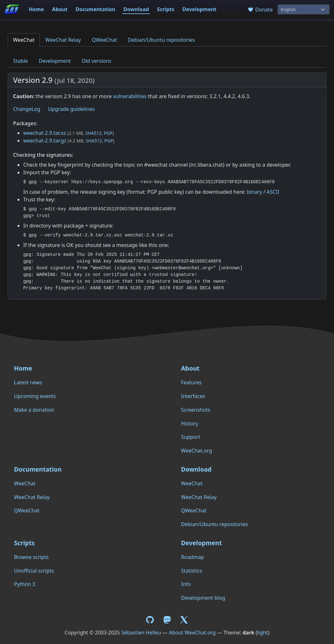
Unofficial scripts (34, 571)
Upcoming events (35, 396)
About (60, 9)
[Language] (304, 9)
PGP (108, 133)
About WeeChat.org (192, 633)
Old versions (96, 61)
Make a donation (34, 410)
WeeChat (24, 40)
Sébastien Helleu (141, 633)
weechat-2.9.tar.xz (45, 133)
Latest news (28, 382)
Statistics (192, 571)
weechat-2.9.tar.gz (45, 141)
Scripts (166, 9)
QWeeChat (104, 40)
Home (36, 9)
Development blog (203, 598)
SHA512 (93, 133)
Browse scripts (31, 557)
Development (199, 9)
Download (136, 9)
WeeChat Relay (63, 40)
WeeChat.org (197, 451)
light (263, 633)
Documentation (95, 9)
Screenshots (196, 410)
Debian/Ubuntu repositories (161, 40)
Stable (21, 61)
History (190, 423)
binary (254, 192)
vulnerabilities (130, 96)
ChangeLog (27, 109)
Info (186, 584)
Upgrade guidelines (71, 109)
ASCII (273, 192)
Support (191, 437)
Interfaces (193, 396)
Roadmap (193, 557)
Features (192, 382)
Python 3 (25, 584)
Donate (260, 10)
